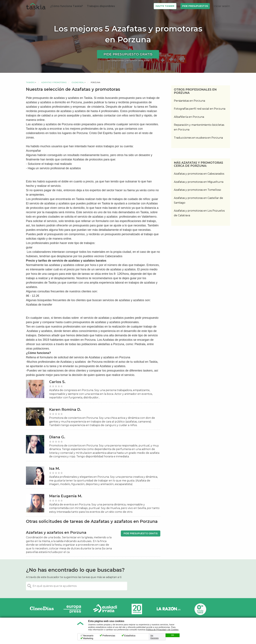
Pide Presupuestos (195, 6)
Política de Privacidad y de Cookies (162, 630)
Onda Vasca (200, 609)
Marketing (88, 638)
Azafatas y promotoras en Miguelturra (199, 182)
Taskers (30, 82)
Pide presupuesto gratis (128, 54)
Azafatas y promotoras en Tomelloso (197, 190)
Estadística (130, 636)
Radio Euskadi (105, 609)
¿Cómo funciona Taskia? (67, 6)
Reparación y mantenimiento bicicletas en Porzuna (199, 127)
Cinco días (42, 609)
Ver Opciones (155, 637)
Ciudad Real (78, 82)
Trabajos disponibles (101, 6)
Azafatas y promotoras (54, 82)
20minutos (137, 609)
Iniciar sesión (222, 6)
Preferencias (109, 636)
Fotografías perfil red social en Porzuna (200, 109)
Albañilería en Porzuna (189, 117)
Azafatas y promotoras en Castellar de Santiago (198, 200)
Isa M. (55, 469)
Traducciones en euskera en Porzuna (198, 138)
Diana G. (57, 437)
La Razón (168, 609)
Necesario (88, 636)
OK (173, 635)
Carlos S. (57, 382)
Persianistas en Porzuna (189, 101)
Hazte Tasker (165, 6)
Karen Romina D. (65, 410)
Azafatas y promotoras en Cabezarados (199, 174)
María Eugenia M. (66, 496)
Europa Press (73, 609)
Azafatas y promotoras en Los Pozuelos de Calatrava (199, 213)
